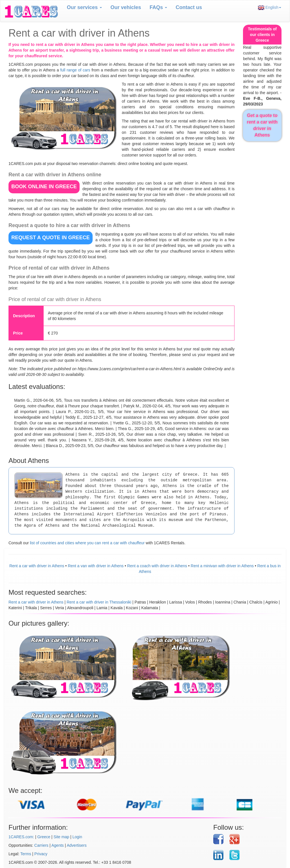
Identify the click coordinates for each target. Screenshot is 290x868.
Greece (44, 837)
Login (77, 837)
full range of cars (75, 70)
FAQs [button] (158, 7)
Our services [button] (84, 7)
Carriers (41, 845)
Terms (26, 854)
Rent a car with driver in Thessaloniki (99, 602)
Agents (58, 845)
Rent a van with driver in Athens (96, 566)
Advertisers (77, 845)
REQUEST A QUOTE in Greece (51, 238)
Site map (61, 837)
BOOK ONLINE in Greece (44, 187)
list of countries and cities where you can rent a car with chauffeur (87, 543)
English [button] (270, 8)
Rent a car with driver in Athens (37, 566)
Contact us (189, 7)
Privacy (41, 854)
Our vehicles (126, 7)
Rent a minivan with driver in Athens (222, 566)
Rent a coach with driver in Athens (157, 566)
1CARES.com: (21, 837)
